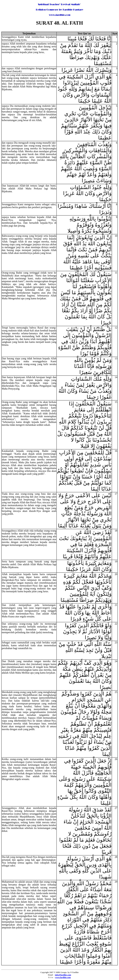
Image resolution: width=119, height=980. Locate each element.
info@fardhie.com (63, 975)
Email (50, 975)
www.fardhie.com (63, 977)
